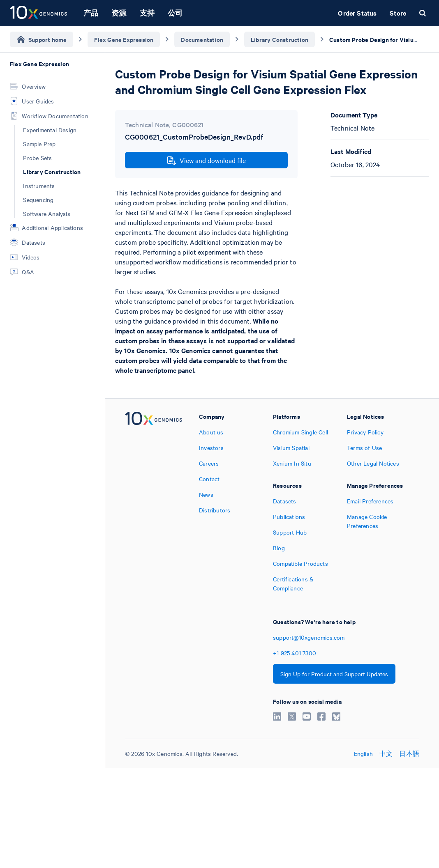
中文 (386, 753)
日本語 (409, 753)
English (363, 753)
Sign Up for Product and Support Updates (334, 674)
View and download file (207, 161)
